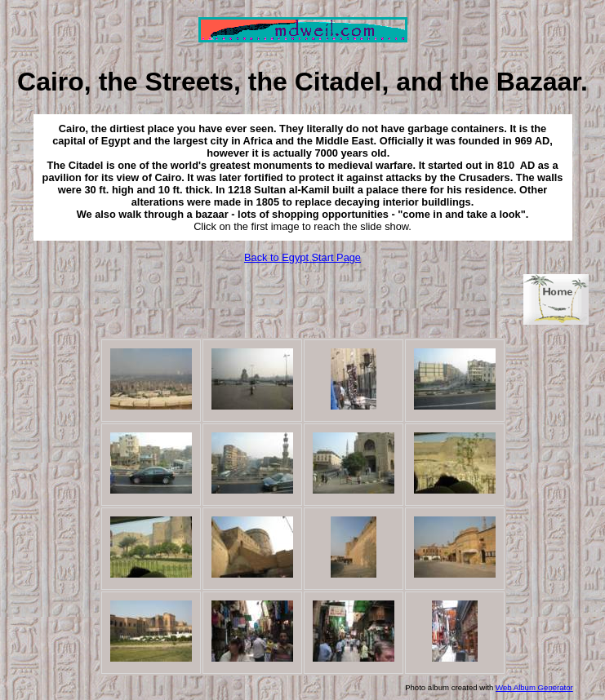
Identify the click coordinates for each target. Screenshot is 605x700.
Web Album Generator (534, 687)
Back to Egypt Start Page (302, 257)
